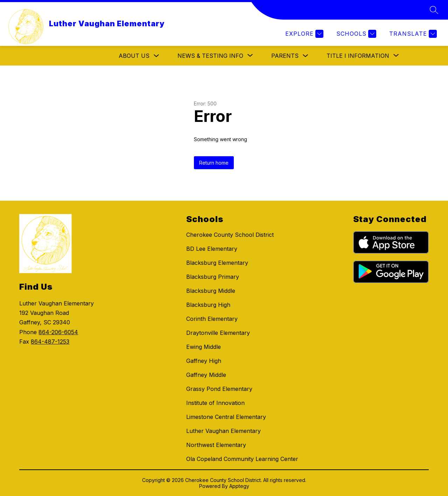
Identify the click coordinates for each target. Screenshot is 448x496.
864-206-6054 (58, 332)
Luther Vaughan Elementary (223, 431)
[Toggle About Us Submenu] (156, 56)
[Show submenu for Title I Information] (358, 56)
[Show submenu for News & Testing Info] (210, 56)
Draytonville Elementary (218, 333)
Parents (285, 56)
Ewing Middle (204, 347)
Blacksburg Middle (211, 291)
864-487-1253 (50, 342)
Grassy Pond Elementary (219, 389)
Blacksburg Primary (213, 277)
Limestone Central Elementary (226, 417)
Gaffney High (204, 361)
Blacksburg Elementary (217, 263)
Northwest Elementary (216, 445)
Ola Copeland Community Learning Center (242, 459)
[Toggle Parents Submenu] (306, 56)
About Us (134, 56)
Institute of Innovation (215, 403)
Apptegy (239, 486)
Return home (214, 163)
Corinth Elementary (212, 319)
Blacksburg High (208, 305)
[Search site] (434, 10)
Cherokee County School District (230, 235)
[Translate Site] (412, 34)
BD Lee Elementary (212, 249)
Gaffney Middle (206, 375)
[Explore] (303, 34)
